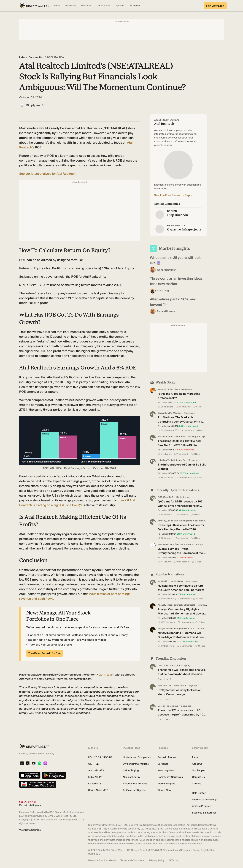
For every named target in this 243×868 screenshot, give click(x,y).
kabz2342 (162, 581)
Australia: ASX (96, 770)
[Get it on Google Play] (54, 775)
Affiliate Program (202, 806)
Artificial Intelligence (134, 790)
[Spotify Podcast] (40, 764)
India (22, 57)
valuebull (162, 389)
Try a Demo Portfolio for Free (44, 653)
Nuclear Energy (132, 777)
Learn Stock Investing (204, 800)
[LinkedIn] (22, 764)
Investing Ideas (166, 770)
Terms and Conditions (132, 860)
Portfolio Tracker (167, 757)
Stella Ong (163, 291)
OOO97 (161, 497)
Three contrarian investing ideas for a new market (176, 281)
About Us (197, 764)
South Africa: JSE (98, 790)
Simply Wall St (35, 105)
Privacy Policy (156, 860)
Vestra (161, 544)
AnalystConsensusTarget (170, 605)
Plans (195, 757)
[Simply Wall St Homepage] (34, 6)
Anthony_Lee (164, 521)
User (160, 665)
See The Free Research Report (174, 195)
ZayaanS (162, 413)
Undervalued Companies (137, 757)
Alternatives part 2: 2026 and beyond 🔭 (173, 302)
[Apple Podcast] (45, 764)
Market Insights (166, 784)
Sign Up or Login (215, 6)
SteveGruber (164, 437)
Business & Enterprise (204, 813)
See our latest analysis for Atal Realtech (47, 174)
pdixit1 (161, 460)
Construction (36, 57)
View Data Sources (30, 830)
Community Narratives (170, 777)
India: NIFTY (95, 777)
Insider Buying (131, 770)
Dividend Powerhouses (136, 764)
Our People (198, 770)
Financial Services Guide (102, 860)
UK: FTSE (93, 764)
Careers (197, 784)
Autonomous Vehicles (135, 784)
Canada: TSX (96, 784)
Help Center (199, 793)
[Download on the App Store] (30, 775)
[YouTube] (34, 764)
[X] (28, 764)
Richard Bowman (167, 270)
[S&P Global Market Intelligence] (30, 803)
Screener (163, 764)
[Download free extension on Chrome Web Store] (38, 784)
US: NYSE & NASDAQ (100, 757)
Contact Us (198, 777)
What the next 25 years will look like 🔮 (175, 260)
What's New (164, 790)
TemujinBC (163, 686)
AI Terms (173, 860)
